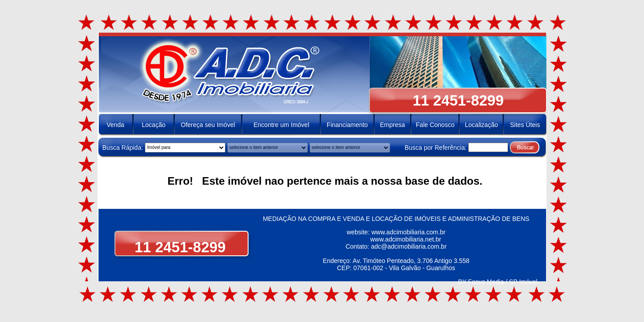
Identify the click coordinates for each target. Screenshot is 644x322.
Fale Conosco (435, 125)
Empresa (392, 125)
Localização (482, 125)
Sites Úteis (525, 125)
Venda (115, 125)
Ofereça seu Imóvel (208, 125)
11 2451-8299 (176, 247)
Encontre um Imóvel (282, 125)
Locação (154, 125)
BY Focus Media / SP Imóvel (498, 282)
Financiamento (347, 125)
